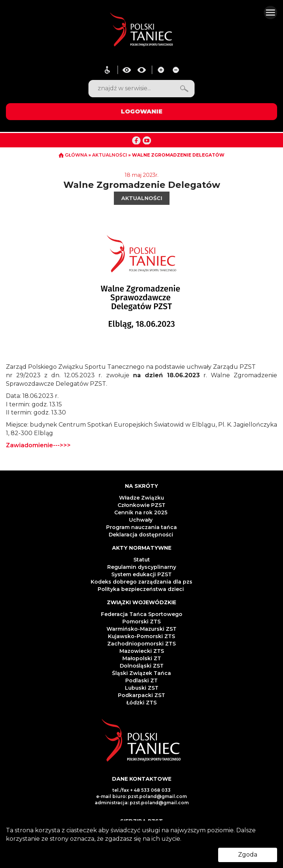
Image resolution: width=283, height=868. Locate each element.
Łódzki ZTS (141, 703)
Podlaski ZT (141, 680)
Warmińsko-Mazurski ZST (141, 629)
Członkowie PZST (141, 505)
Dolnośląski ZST (142, 666)
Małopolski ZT (142, 658)
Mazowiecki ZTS (142, 651)
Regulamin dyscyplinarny (142, 567)
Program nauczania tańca (141, 527)
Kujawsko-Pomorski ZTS (141, 636)
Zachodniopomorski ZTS (141, 644)
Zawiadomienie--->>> (38, 445)
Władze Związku (141, 498)
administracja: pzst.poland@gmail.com (142, 803)
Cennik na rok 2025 (141, 512)
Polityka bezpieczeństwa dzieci (141, 589)
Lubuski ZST (142, 688)
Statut (142, 560)
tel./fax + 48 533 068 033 (141, 790)
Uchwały (141, 520)
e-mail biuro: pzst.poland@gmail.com (141, 796)
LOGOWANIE (142, 111)
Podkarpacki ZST (141, 695)
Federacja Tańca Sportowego (142, 614)
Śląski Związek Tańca (141, 673)
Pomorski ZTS (141, 622)
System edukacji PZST (141, 574)
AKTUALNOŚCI (110, 155)
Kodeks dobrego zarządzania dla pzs (141, 582)
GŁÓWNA (74, 155)
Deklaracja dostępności (142, 535)
